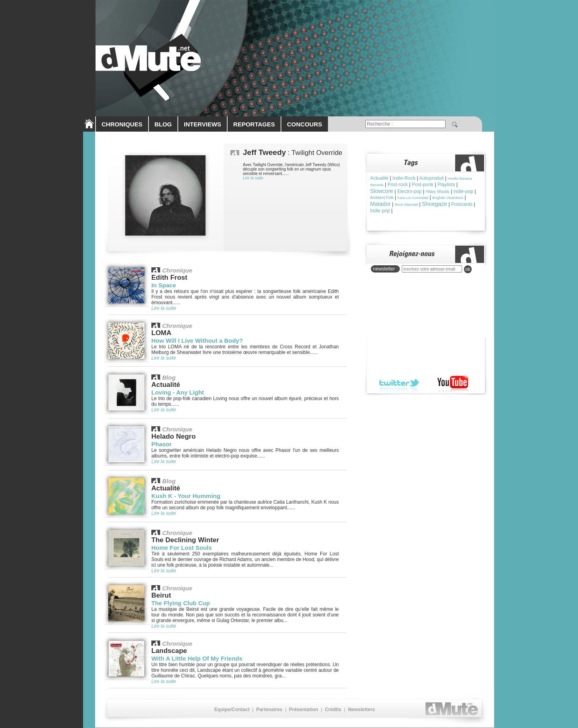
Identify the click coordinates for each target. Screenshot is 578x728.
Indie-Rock (404, 178)
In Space (164, 285)
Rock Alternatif (406, 205)
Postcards (462, 204)
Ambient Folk (382, 198)
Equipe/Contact (232, 710)
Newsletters (361, 710)
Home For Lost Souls (182, 548)
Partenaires (269, 710)
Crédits (333, 710)
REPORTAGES (254, 124)
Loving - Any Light (178, 392)
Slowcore (382, 191)
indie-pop (463, 191)
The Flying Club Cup (181, 603)
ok (468, 269)
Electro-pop (409, 191)
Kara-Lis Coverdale (413, 198)
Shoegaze (435, 204)
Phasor (162, 444)
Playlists (446, 185)
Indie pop (380, 211)
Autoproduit (431, 178)
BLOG (163, 124)
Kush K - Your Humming (186, 496)
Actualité (379, 178)
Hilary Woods (438, 192)
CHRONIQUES (122, 124)
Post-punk (423, 185)
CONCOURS (305, 124)
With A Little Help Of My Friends (197, 658)
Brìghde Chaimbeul (448, 198)
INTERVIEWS (203, 124)
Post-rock (398, 185)
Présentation (304, 710)
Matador (380, 204)
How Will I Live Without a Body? (197, 341)
